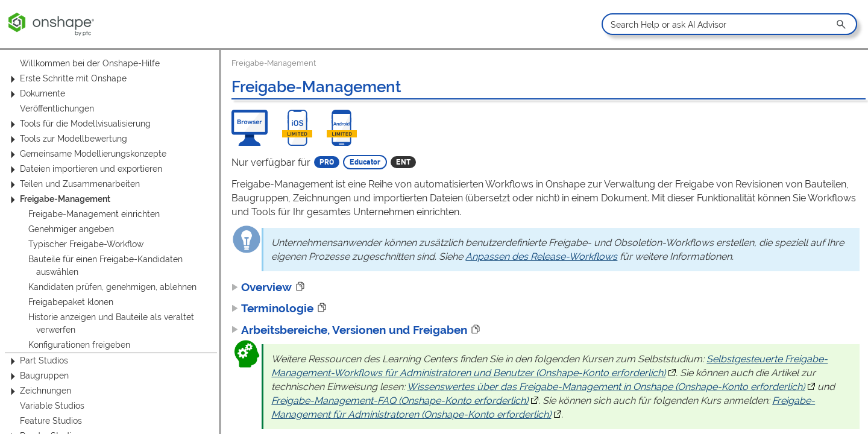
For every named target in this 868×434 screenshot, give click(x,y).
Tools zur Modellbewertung (67, 139)
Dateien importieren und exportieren (84, 169)
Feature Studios (51, 421)
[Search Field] (729, 24)
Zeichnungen (39, 391)
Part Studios (37, 361)
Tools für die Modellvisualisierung (79, 124)
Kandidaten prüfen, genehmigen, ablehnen (112, 287)
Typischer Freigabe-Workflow (86, 244)
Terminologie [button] (272, 308)
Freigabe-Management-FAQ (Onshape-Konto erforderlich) (400, 401)
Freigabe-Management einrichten (94, 214)
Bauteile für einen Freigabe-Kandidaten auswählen (105, 266)
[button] (842, 24)
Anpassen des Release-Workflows (541, 256)
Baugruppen (38, 376)
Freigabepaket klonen (71, 302)
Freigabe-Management (58, 199)
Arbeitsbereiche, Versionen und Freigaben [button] (349, 330)
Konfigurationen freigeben (79, 345)
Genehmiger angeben (71, 229)
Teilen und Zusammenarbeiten (73, 184)
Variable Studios (52, 406)
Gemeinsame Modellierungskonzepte (86, 154)
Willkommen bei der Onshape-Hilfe (90, 63)
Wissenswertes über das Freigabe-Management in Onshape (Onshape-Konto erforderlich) (606, 387)
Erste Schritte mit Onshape (67, 79)
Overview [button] (262, 287)
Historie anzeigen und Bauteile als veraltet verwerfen (111, 323)
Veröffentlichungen (57, 108)
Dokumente (36, 94)
